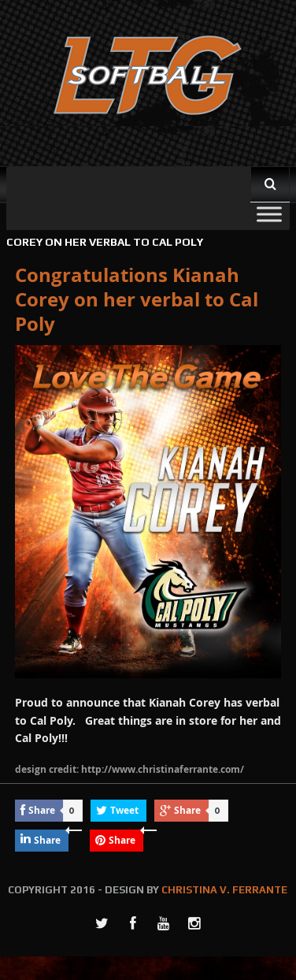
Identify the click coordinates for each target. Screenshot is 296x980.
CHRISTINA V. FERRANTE (224, 890)
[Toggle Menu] (269, 214)
